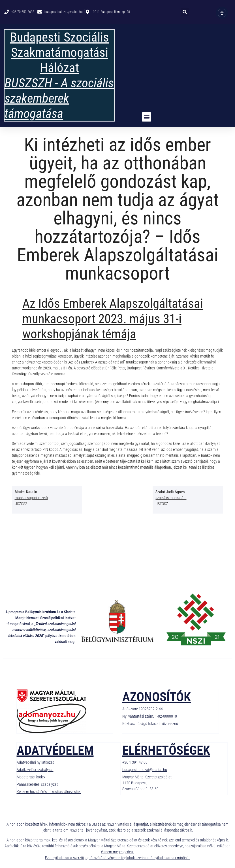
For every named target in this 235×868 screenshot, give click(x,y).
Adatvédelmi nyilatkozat (35, 762)
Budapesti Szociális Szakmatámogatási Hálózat (59, 52)
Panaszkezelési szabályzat (37, 784)
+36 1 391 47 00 (135, 762)
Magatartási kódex (31, 777)
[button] (185, 12)
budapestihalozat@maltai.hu (145, 770)
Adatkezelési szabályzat (35, 770)
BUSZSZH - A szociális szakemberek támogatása (59, 98)
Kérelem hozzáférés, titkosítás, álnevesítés (49, 792)
